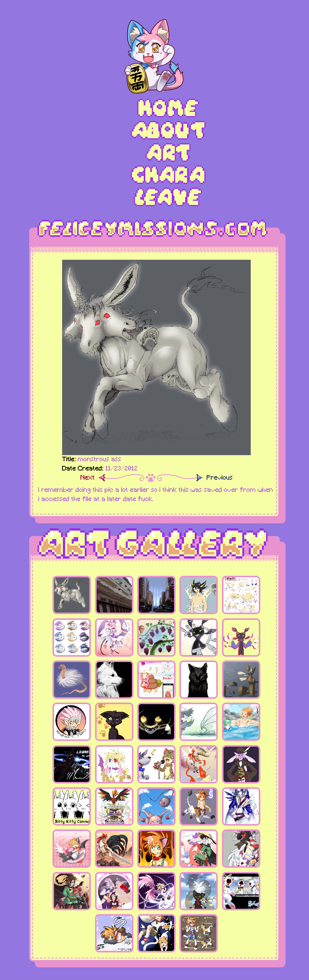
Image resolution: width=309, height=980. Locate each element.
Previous (220, 478)
